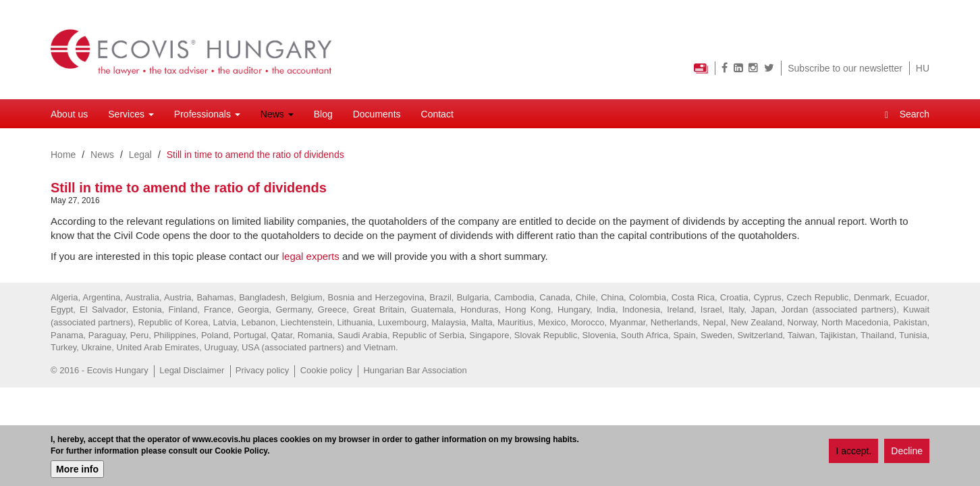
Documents (377, 114)
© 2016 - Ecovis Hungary (100, 370)
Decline (907, 452)
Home (63, 155)
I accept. (853, 452)
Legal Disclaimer (192, 370)
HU (923, 68)
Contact (437, 114)
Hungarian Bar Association (415, 370)
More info (77, 470)
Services (131, 114)
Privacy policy (262, 370)
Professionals (207, 114)
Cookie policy (326, 370)
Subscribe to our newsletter (845, 68)
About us (69, 114)
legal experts (311, 256)
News (277, 114)
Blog (323, 114)
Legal (140, 155)
